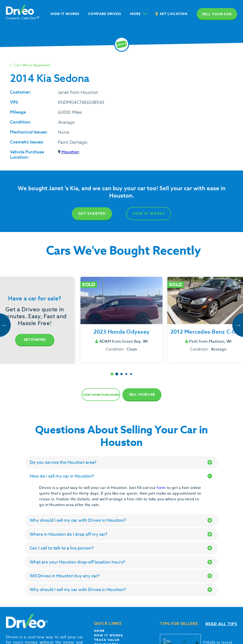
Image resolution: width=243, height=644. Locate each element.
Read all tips (221, 624)
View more (101, 395)
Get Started (92, 214)
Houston (69, 152)
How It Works (149, 214)
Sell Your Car (142, 395)
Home (99, 631)
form (162, 488)
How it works (108, 635)
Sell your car (217, 14)
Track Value (107, 640)
